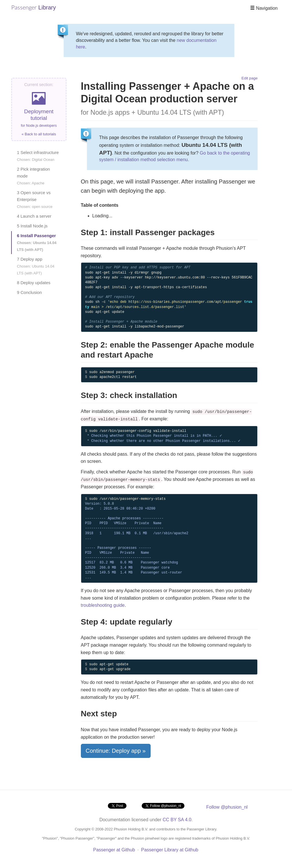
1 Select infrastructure (38, 156)
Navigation (264, 8)
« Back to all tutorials (39, 134)
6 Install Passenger (37, 242)
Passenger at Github (114, 850)
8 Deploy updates (34, 283)
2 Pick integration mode (33, 176)
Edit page (250, 78)
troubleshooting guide (103, 605)
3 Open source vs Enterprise (35, 199)
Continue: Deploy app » (116, 751)
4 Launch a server (34, 216)
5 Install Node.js (32, 226)
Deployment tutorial (39, 109)
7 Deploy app (36, 266)
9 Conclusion (29, 292)
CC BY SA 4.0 (177, 820)
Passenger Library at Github (170, 850)
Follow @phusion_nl (227, 807)
